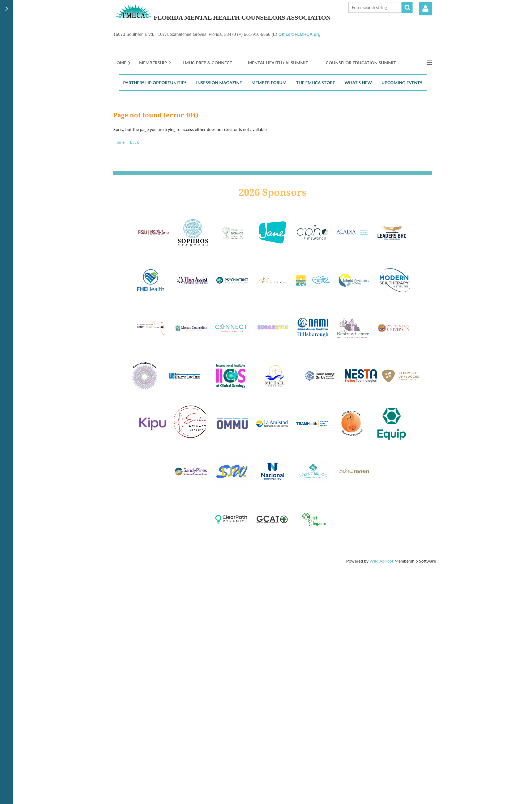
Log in (425, 9)
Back (134, 142)
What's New (358, 82)
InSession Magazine (219, 82)
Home (119, 142)
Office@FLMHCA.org (300, 34)
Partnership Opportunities (155, 82)
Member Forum (269, 82)
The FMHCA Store (316, 82)
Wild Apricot (381, 561)
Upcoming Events (402, 82)
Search (407, 7)
